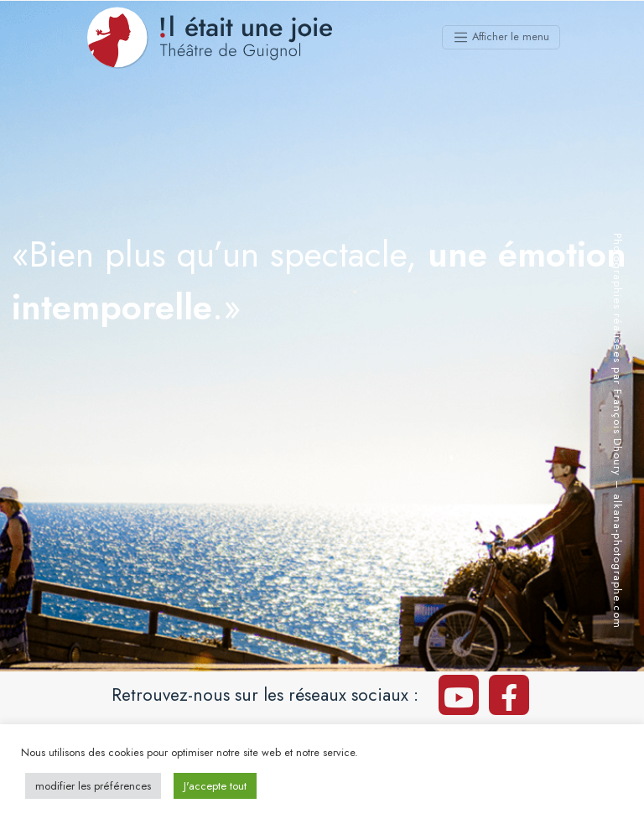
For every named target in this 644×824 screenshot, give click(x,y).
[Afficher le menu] (501, 37)
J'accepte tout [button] (215, 786)
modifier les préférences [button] (93, 786)
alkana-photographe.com (618, 561)
